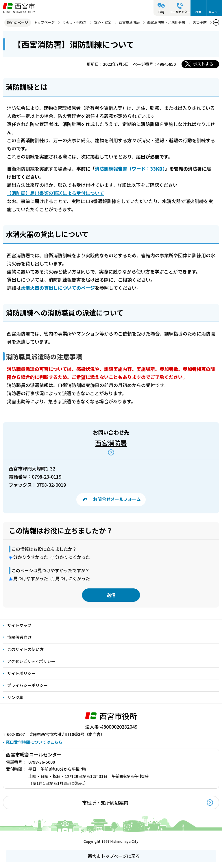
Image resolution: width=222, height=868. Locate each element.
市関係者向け (19, 637)
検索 (198, 12)
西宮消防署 (111, 443)
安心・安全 (103, 22)
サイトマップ (19, 625)
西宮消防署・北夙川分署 (166, 22)
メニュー (214, 12)
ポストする (203, 64)
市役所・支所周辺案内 (105, 803)
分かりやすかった (31, 557)
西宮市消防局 (129, 22)
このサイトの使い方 (25, 649)
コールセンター (180, 12)
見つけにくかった (73, 578)
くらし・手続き (74, 22)
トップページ (44, 22)
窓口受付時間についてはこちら (34, 742)
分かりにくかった (73, 557)
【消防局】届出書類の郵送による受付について (55, 193)
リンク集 (15, 697)
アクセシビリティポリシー (31, 661)
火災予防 (200, 22)
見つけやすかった (31, 578)
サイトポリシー (21, 673)
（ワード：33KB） (130, 169)
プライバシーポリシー (27, 685)
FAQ (161, 12)
